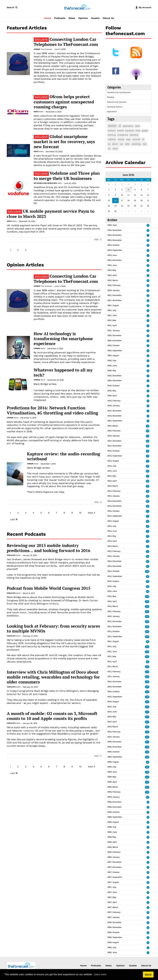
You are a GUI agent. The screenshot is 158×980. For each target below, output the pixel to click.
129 (147, 617)
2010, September (115, 697)
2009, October (113, 752)
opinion (112, 126)
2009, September (115, 757)
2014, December (114, 441)
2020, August (113, 355)
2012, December (114, 561)
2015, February (114, 431)
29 (148, 797)
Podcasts (60, 18)
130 (147, 632)
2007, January (113, 917)
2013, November (114, 506)
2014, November (114, 446)
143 (147, 737)
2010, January (113, 737)
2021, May (112, 320)
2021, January (113, 331)
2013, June (112, 531)
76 (148, 516)
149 (147, 752)
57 (148, 521)
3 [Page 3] (26, 250)
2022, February (114, 285)
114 (147, 717)
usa (121, 144)
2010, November (114, 687)
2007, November (114, 867)
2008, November (114, 807)
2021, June (112, 315)
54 (148, 451)
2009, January (113, 797)
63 (148, 486)
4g (109, 144)
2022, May (112, 270)
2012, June (112, 591)
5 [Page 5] (41, 513)
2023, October (113, 245)
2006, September (115, 937)
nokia (138, 131)
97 (148, 551)
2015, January (113, 436)
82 (148, 662)
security (121, 139)
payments (130, 131)
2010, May (112, 717)
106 (147, 622)
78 (148, 491)
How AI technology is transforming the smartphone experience (63, 339)
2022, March (113, 280)
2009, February (114, 792)
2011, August (113, 641)
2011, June (112, 652)
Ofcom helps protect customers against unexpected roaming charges (64, 102)
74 (148, 541)
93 (148, 762)
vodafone (112, 139)
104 (147, 727)
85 (148, 496)
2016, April (112, 396)
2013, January (113, 556)
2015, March (113, 426)
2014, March (113, 486)
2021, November (114, 300)
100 (147, 602)
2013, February (114, 551)
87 (148, 566)
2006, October (113, 932)
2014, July (112, 466)
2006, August (113, 942)
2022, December (114, 260)
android (120, 131)
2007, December (114, 862)
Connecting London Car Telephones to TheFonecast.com (66, 42)
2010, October (113, 692)
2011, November (114, 627)
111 (147, 702)
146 (147, 747)
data (145, 144)
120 (147, 652)
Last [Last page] (12, 519)
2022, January (113, 290)
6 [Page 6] (49, 513)
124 (147, 647)
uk (120, 126)
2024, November (114, 230)
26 (148, 436)
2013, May (112, 536)
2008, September (115, 817)
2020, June (112, 366)
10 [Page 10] (80, 513)
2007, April (112, 902)
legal (128, 139)
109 (147, 627)
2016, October (113, 386)
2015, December (114, 411)
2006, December (114, 922)
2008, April (112, 842)
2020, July (112, 361)
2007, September (115, 877)
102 (147, 571)
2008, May (112, 837)
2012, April (112, 601)
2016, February (114, 401)
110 (147, 607)
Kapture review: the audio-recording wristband (64, 456)
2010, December (114, 682)
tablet (127, 144)
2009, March (113, 787)
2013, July (112, 526)
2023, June (112, 255)
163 (147, 787)
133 (147, 597)
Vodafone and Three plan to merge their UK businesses (67, 176)
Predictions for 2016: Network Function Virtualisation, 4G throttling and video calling (52, 410)
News (72, 18)
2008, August (113, 822)
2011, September (115, 637)
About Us (108, 18)
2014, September (115, 456)
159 (147, 767)
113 (147, 612)
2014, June (112, 471)
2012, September (115, 576)
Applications (112, 112)
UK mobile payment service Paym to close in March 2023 (51, 214)
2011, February (114, 672)
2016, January (113, 406)
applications (128, 126)
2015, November (114, 416)
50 (148, 471)
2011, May (112, 657)
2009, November (114, 747)
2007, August (113, 882)
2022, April (112, 275)
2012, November (114, 566)
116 (147, 677)
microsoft (136, 139)
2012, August (113, 581)
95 (148, 556)
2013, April (112, 541)
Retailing (111, 97)
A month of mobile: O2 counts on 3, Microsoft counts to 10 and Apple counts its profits (52, 716)
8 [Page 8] (64, 513)
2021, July (112, 310)
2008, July (112, 827)
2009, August (113, 762)
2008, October (113, 812)
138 (147, 672)
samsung (112, 135)
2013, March (113, 546)
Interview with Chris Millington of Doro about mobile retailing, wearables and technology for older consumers (53, 677)
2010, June (112, 712)
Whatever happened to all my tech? (63, 373)
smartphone (123, 135)
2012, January (113, 616)
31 (148, 461)
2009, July (112, 767)
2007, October (113, 872)
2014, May (112, 476)
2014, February (114, 491)
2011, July (112, 647)
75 (148, 526)
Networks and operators (45, 183)
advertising (136, 144)
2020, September (115, 351)
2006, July (112, 948)
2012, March (113, 606)
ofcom (115, 149)
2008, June (112, 832)
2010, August (113, 702)
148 (147, 757)
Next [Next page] (90, 513)
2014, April (112, 481)
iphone (115, 144)
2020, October (113, 345)
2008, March (113, 847)
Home (48, 18)
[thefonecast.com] (77, 7)
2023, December (114, 235)
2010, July (112, 707)
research (112, 131)
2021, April (112, 325)
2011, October (113, 631)
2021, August (113, 305)
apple (137, 126)
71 (148, 511)
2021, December (114, 295)
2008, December (114, 802)
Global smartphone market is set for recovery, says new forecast (64, 142)
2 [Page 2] (18, 250)
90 (148, 642)
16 (148, 426)
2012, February (114, 611)
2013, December (114, 501)
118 (147, 682)
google (145, 131)
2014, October (113, 451)
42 (148, 456)
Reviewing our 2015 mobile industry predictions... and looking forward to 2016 (49, 548)
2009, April (112, 782)
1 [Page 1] (10, 250)
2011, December (114, 621)
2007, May (112, 897)
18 (148, 431)
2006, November (114, 927)
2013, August (113, 521)
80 (148, 591)
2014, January (113, 496)
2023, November (114, 240)
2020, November (114, 341)
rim (109, 149)
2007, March (113, 907)
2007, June (112, 892)
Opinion (83, 18)
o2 (143, 139)
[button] (13, 7)
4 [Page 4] (33, 513)
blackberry (134, 135)
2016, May (112, 391)
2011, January (113, 677)
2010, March (113, 727)
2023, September (115, 250)
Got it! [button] (148, 974)
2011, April (112, 662)
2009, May (112, 777)
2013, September (115, 516)
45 (148, 446)
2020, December (114, 335)
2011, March (113, 667)
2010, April (112, 722)
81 (148, 561)
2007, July (112, 887)
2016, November (114, 381)
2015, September (115, 421)
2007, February (114, 912)
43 (148, 466)
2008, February (114, 852)
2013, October (113, 511)
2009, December (114, 742)
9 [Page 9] (72, 513)
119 (147, 637)
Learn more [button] (100, 974)
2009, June (112, 772)
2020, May (112, 371)
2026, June (112, 225)
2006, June (112, 952)
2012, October (113, 571)
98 (148, 577)
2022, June (112, 265)
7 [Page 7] (56, 513)
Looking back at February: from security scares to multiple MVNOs (53, 629)
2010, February (114, 732)
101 (147, 667)
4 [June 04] (128, 190)
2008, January (113, 857)
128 (147, 712)
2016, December (114, 376)
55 (148, 481)
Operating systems (115, 107)
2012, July (112, 586)
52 (148, 476)
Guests (95, 18)
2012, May (112, 596)
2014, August (113, 461)
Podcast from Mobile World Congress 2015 (49, 588)
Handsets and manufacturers (119, 92)
